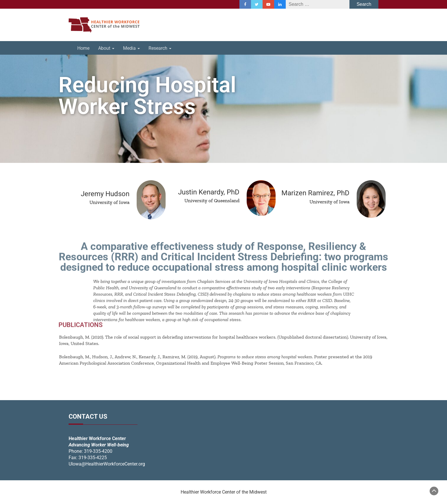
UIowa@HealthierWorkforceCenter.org (107, 464)
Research (160, 48)
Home (83, 48)
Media (131, 48)
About (106, 48)
